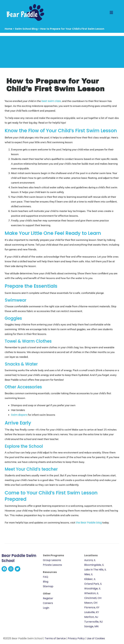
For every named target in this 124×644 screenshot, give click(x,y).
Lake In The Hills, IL (95, 570)
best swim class (51, 101)
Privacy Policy (76, 638)
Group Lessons (52, 560)
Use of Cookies (96, 638)
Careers (48, 603)
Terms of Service (55, 638)
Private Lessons (52, 565)
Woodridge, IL (92, 589)
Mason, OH (91, 603)
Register (48, 598)
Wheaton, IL (91, 593)
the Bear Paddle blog (89, 523)
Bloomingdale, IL (94, 565)
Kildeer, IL (90, 579)
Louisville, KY (92, 612)
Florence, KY (92, 607)
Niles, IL (88, 574)
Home (8, 29)
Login (46, 608)
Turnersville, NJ (94, 622)
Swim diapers (19, 415)
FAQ (45, 577)
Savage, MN (91, 626)
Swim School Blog (26, 29)
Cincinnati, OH (93, 598)
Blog (46, 582)
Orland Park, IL (93, 584)
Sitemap (48, 586)
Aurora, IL (90, 560)
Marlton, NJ (91, 617)
